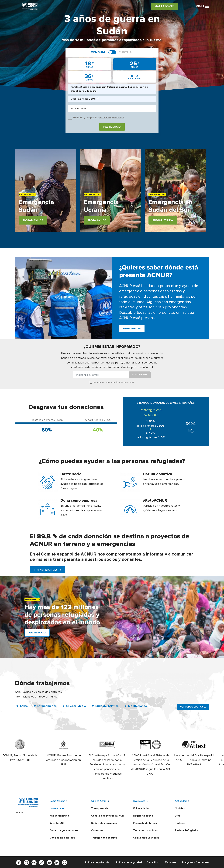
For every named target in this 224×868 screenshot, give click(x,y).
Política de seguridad (129, 862)
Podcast (180, 823)
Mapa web (171, 862)
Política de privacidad (98, 862)
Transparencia (100, 808)
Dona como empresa (62, 838)
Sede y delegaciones (104, 823)
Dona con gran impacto (64, 830)
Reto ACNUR (57, 823)
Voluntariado (141, 808)
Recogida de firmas (145, 823)
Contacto (97, 830)
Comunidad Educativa (146, 838)
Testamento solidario (146, 830)
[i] (98, 98)
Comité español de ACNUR (108, 816)
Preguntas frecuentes (196, 862)
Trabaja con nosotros (104, 838)
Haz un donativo (59, 816)
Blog (178, 816)
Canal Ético (153, 862)
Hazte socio (112, 127)
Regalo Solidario (143, 816)
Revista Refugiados (187, 830)
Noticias (180, 808)
